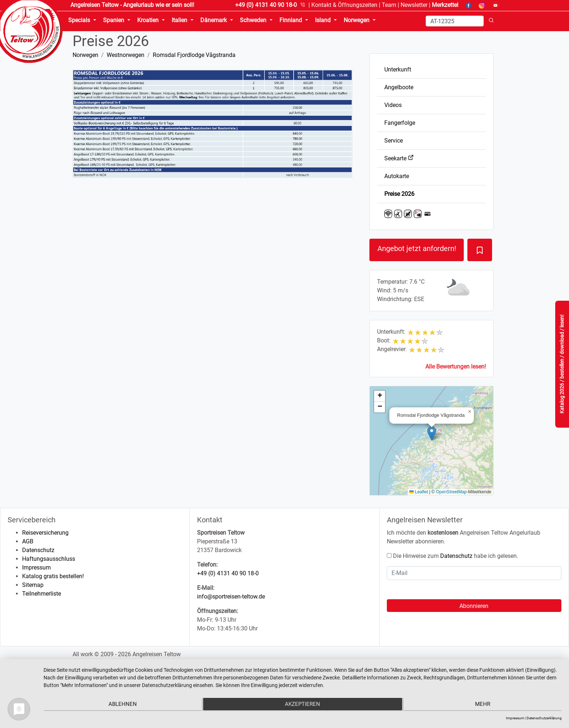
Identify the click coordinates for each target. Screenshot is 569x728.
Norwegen (85, 55)
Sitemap (33, 585)
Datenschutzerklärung (544, 718)
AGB (28, 541)
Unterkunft (398, 69)
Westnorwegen (126, 55)
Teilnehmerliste (42, 594)
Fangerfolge (400, 123)
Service (394, 141)
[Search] (455, 21)
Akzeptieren (303, 705)
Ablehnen (121, 705)
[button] (432, 433)
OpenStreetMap (451, 492)
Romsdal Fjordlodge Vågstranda (194, 55)
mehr (484, 705)
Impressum (36, 567)
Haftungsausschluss (49, 559)
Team (389, 5)
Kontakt (344, 5)
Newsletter (414, 5)
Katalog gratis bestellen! (53, 576)
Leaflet (419, 492)
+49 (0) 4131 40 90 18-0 (228, 573)
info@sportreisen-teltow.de (231, 597)
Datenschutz (38, 550)
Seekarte (399, 158)
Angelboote (399, 87)
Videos (393, 105)
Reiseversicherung (45, 533)
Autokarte (397, 176)
